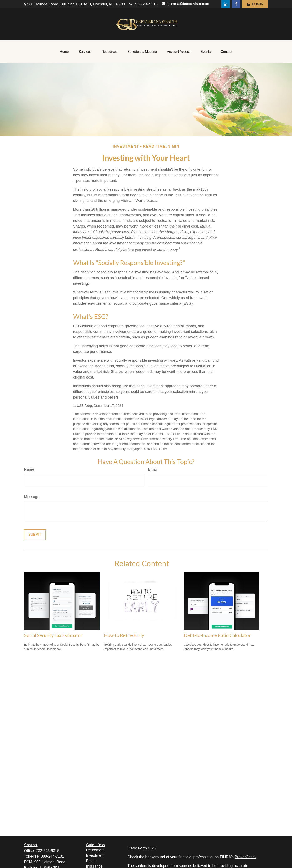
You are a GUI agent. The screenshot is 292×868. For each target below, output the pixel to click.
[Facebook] (236, 4)
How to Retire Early (124, 635)
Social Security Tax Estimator (53, 635)
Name (29, 469)
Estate (91, 861)
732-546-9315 (143, 4)
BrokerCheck (246, 857)
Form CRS (147, 848)
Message (32, 497)
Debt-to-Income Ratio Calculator (217, 635)
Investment (95, 855)
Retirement (95, 850)
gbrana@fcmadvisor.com (185, 4)
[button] (64, 52)
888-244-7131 (53, 856)
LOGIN (255, 4)
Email (153, 469)
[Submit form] (35, 535)
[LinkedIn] (226, 4)
